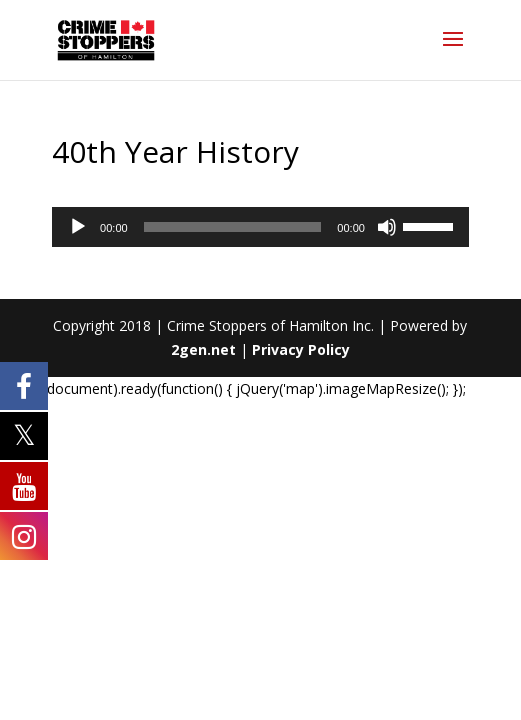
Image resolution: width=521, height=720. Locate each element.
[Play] (78, 227)
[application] (260, 227)
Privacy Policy (301, 349)
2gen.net (203, 349)
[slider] (233, 227)
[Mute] (387, 227)
